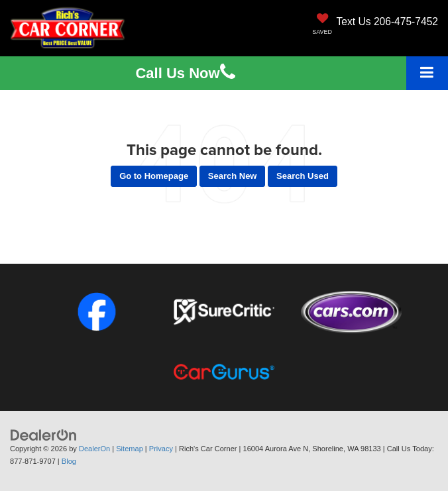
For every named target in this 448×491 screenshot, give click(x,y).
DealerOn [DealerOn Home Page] (94, 449)
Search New (233, 176)
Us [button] (185, 73)
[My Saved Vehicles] (322, 25)
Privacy (161, 449)
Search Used (303, 176)
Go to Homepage (154, 176)
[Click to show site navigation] (427, 73)
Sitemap (130, 449)
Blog (69, 461)
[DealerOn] (44, 435)
